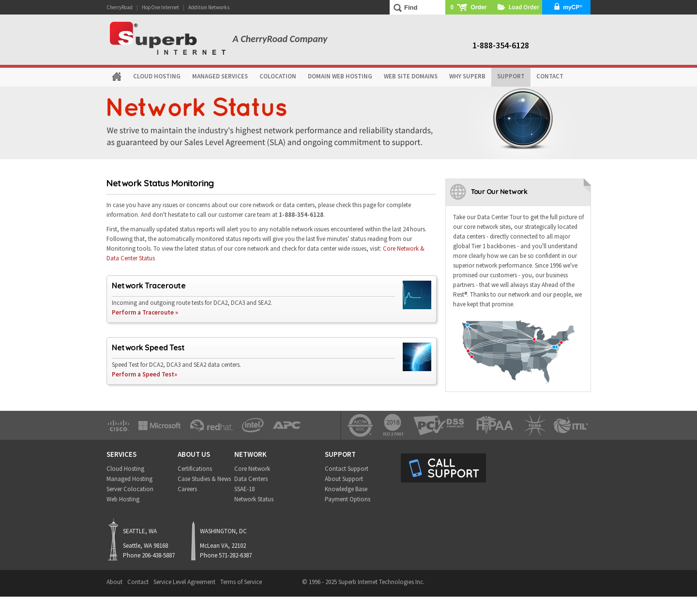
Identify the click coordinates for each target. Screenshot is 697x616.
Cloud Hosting (125, 469)
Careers (187, 489)
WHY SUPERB (467, 76)
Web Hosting (123, 499)
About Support (344, 479)
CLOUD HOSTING (157, 76)
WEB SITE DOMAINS (411, 76)
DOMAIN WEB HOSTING (340, 76)
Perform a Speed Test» (144, 374)
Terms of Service (241, 582)
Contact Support (347, 469)
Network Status (254, 499)
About (114, 582)
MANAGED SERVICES (220, 76)
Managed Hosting (129, 479)
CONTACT (550, 76)
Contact (138, 582)
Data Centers (251, 479)
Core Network (252, 469)
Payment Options (348, 499)
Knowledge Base (346, 489)
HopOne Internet (160, 7)
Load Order (518, 7)
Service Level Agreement (184, 582)
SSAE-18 (244, 489)
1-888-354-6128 (501, 45)
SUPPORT (511, 76)
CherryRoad (120, 7)
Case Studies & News (204, 479)
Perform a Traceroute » (145, 312)
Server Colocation (130, 489)
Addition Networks (209, 7)
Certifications (195, 469)
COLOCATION (278, 76)
